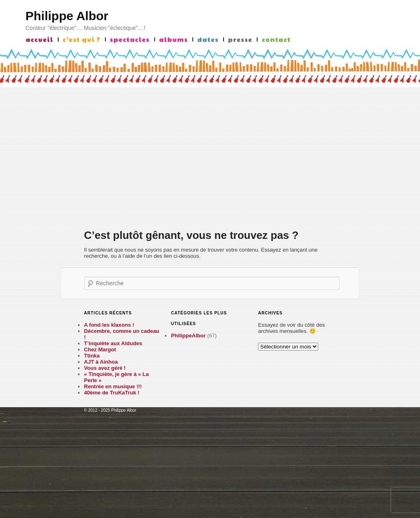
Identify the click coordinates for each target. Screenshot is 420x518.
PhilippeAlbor (188, 336)
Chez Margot (100, 350)
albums (173, 39)
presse (241, 39)
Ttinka (92, 356)
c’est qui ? (82, 39)
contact (276, 39)
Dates (208, 39)
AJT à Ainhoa (101, 362)
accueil (40, 39)
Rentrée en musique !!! (113, 386)
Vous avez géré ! (105, 368)
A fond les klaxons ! (109, 325)
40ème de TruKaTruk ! (112, 393)
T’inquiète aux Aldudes (113, 343)
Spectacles (130, 39)
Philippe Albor (67, 16)
